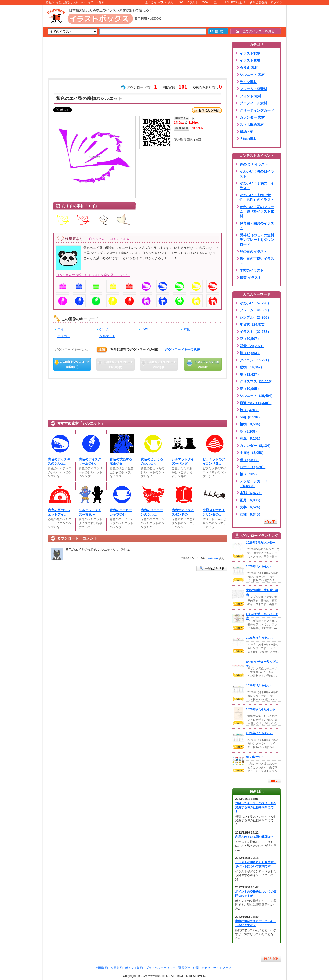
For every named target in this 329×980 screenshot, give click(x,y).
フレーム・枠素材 (253, 89)
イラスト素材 (250, 60)
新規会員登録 (259, 2)
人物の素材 (248, 139)
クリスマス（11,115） (257, 381)
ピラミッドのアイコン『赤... (214, 461)
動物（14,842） (252, 367)
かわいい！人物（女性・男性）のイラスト (257, 197)
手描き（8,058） (253, 453)
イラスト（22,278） (255, 332)
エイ (61, 329)
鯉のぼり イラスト (254, 164)
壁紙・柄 (247, 132)
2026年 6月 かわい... (260, 638)
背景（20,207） (252, 346)
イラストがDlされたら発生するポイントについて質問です (256, 864)
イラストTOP (250, 53)
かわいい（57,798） (255, 303)
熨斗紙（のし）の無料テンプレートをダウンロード (257, 240)
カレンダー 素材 (252, 117)
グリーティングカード (257, 110)
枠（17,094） (250, 353)
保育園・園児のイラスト (257, 226)
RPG (145, 329)
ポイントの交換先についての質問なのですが (256, 894)
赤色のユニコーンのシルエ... (152, 512)
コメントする (120, 239)
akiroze (213, 558)
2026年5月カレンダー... (262, 543)
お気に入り (207, 110)
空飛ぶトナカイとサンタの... (214, 512)
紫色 (187, 329)
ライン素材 (248, 82)
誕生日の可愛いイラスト (257, 261)
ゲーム (104, 329)
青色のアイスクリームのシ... (90, 461)
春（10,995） (250, 389)
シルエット (107, 336)
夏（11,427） (250, 374)
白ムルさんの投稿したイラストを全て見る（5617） (93, 275)
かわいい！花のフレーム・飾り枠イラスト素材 (257, 211)
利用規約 (102, 968)
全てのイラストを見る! (256, 31)
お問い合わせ (202, 968)
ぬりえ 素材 (249, 68)
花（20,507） (250, 339)
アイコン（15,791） (255, 360)
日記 (214, 2)
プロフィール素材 (253, 103)
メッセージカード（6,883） (253, 483)
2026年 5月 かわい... (260, 566)
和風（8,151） (251, 438)
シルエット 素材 (252, 75)
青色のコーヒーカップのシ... (121, 512)
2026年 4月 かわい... (260, 686)
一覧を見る (271, 521)
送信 (102, 349)
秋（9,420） (249, 410)
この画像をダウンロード (72, 364)
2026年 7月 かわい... (260, 733)
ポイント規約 (134, 968)
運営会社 (184, 968)
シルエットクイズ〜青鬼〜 (90, 512)
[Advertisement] (20, 81)
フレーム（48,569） (255, 310)
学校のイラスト (252, 270)
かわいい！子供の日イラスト (257, 186)
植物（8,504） (251, 424)
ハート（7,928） (253, 467)
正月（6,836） (251, 500)
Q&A (205, 2)
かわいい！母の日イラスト (257, 174)
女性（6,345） (251, 514)
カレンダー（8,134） (256, 446)
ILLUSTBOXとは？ (233, 2)
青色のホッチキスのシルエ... (59, 461)
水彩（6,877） (251, 493)
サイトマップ (222, 968)
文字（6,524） (251, 507)
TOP (180, 2)
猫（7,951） (249, 460)
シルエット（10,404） (257, 396)
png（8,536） (251, 417)
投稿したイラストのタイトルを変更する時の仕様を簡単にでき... (256, 807)
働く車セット (255, 757)
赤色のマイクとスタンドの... (183, 512)
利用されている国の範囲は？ (254, 837)
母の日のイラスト (253, 252)
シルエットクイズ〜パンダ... (183, 461)
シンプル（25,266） (255, 317)
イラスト (192, 2)
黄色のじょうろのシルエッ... (152, 461)
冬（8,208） (249, 431)
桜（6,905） (249, 474)
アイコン (64, 336)
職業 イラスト (250, 278)
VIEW (238, 556)
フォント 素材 (250, 96)
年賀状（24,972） (254, 324)
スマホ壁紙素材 (252, 125)
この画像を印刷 (203, 364)
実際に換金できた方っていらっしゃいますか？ (256, 923)
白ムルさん (97, 239)
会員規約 (117, 968)
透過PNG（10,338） (255, 403)
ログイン (277, 2)
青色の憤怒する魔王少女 (121, 461)
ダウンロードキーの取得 (182, 349)
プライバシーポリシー (161, 968)
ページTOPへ (271, 959)
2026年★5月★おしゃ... (262, 709)
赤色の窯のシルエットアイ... (59, 512)
